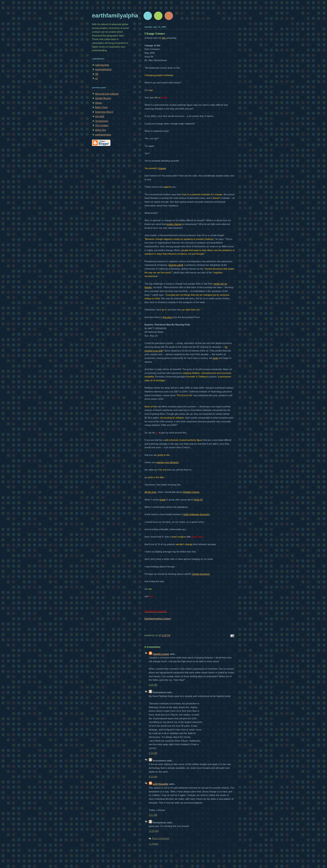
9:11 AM (153, 815)
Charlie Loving (161, 654)
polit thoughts (102, 65)
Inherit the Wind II (104, 112)
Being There (101, 107)
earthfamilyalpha (115, 15)
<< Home (154, 844)
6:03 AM (153, 685)
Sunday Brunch (103, 98)
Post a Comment (161, 838)
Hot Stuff (100, 116)
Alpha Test (100, 130)
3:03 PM (166, 635)
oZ (96, 78)
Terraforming (102, 121)
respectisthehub (103, 69)
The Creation (102, 125)
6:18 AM (153, 753)
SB (97, 74)
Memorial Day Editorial (107, 94)
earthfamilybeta (103, 135)
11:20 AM (154, 831)
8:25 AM (153, 777)
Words (98, 103)
